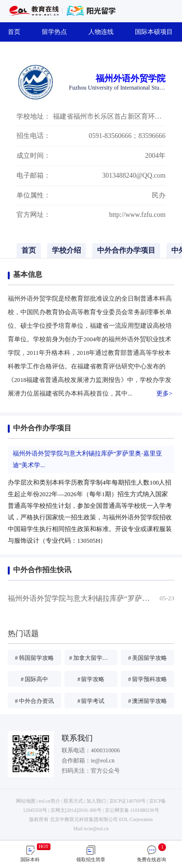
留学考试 (91, 701)
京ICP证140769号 (127, 801)
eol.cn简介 (50, 801)
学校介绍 (66, 250)
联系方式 (73, 801)
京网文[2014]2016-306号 (76, 810)
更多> (164, 394)
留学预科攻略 (148, 679)
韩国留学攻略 (34, 658)
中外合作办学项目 (126, 250)
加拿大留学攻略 (92, 658)
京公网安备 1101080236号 (132, 810)
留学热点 (57, 32)
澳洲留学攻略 (148, 701)
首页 (17, 32)
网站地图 (26, 801)
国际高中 (34, 679)
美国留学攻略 (148, 658)
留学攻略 (91, 679)
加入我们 (96, 801)
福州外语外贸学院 (131, 78)
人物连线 (104, 32)
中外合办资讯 (34, 701)
